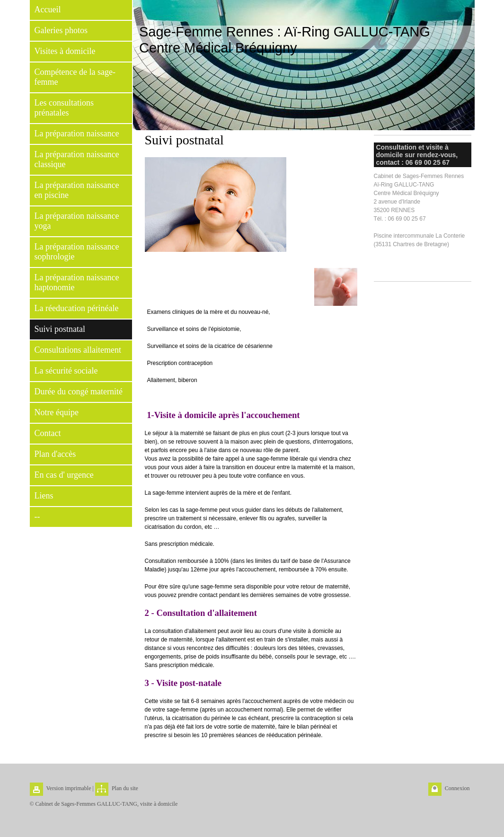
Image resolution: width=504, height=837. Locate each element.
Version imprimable (69, 788)
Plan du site (125, 788)
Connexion (457, 788)
